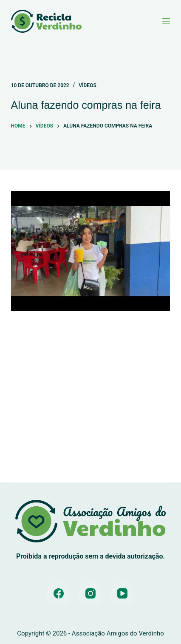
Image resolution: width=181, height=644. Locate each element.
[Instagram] (90, 593)
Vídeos (87, 85)
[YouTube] (122, 593)
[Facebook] (59, 593)
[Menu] (166, 21)
